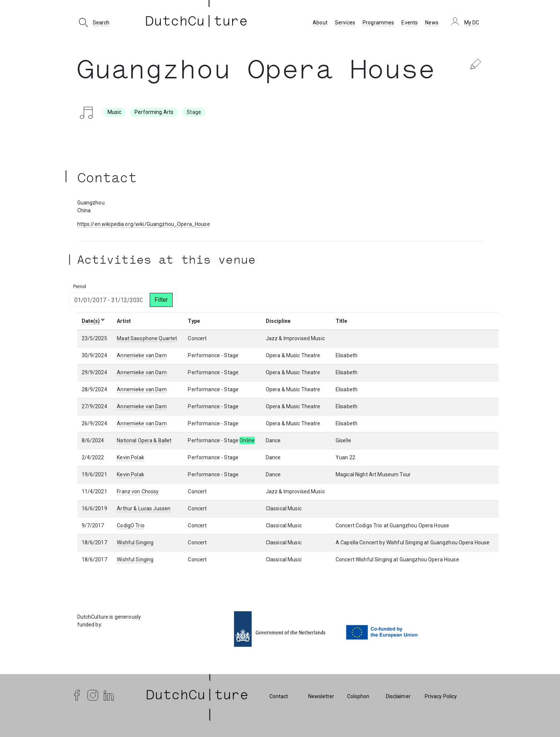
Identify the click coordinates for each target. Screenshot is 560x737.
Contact (279, 696)
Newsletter (321, 696)
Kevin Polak (130, 457)
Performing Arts (154, 112)
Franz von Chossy (138, 491)
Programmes (378, 23)
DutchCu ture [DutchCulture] (197, 23)
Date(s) (94, 321)
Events (410, 23)
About (320, 23)
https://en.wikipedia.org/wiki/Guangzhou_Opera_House (144, 224)
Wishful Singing (135, 542)
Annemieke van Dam (142, 355)
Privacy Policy (441, 696)
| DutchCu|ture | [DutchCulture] (197, 696)
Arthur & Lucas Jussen (144, 508)
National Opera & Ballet (144, 440)
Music (115, 112)
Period (80, 287)
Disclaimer (398, 696)
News (432, 23)
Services (345, 23)
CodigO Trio (131, 525)
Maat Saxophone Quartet (147, 338)
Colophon (358, 696)
